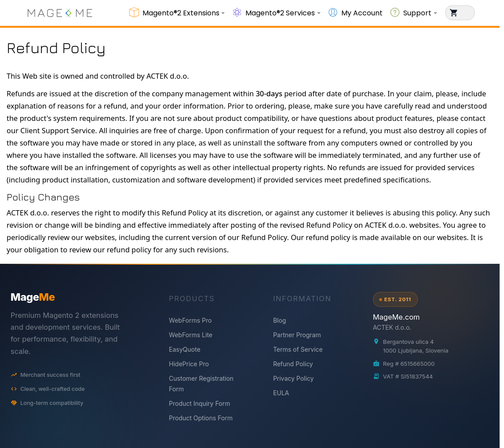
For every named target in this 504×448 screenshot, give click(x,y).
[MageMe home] (77, 297)
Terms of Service (298, 349)
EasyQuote (185, 349)
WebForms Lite (191, 335)
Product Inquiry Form (199, 403)
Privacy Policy (294, 378)
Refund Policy (293, 364)
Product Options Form (201, 418)
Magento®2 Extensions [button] (181, 13)
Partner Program (297, 335)
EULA (281, 393)
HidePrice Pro (189, 364)
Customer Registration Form (201, 384)
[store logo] (60, 13)
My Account (362, 13)
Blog (280, 320)
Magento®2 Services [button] (280, 13)
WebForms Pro (190, 320)
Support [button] (417, 13)
